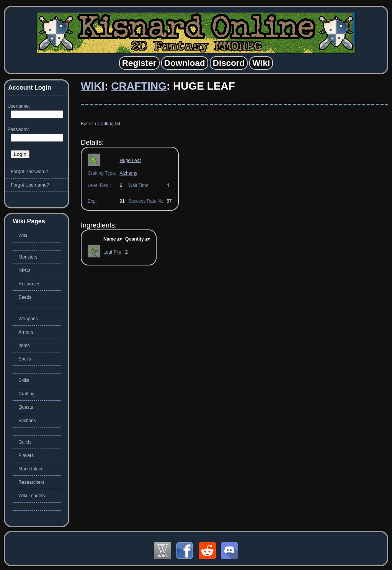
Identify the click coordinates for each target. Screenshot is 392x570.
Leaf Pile (112, 252)
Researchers (31, 482)
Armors (26, 332)
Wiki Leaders (32, 496)
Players (26, 455)
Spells (25, 359)
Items (24, 346)
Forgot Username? (30, 185)
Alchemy (128, 173)
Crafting (139, 86)
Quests (26, 407)
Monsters (28, 257)
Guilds (25, 442)
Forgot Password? (29, 172)
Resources (29, 284)
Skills (24, 380)
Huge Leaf (130, 161)
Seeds (25, 297)
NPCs (24, 270)
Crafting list (109, 124)
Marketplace (31, 469)
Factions (27, 421)
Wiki (93, 86)
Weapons (28, 319)
